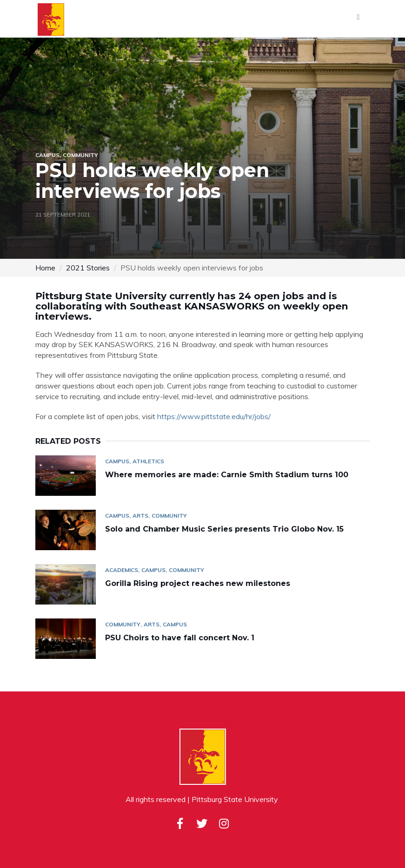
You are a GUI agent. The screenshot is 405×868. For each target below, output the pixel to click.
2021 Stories (88, 268)
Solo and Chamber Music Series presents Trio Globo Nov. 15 (224, 529)
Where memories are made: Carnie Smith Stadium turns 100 (228, 475)
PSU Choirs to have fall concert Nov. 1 (180, 638)
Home (45, 268)
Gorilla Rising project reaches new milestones (199, 583)
